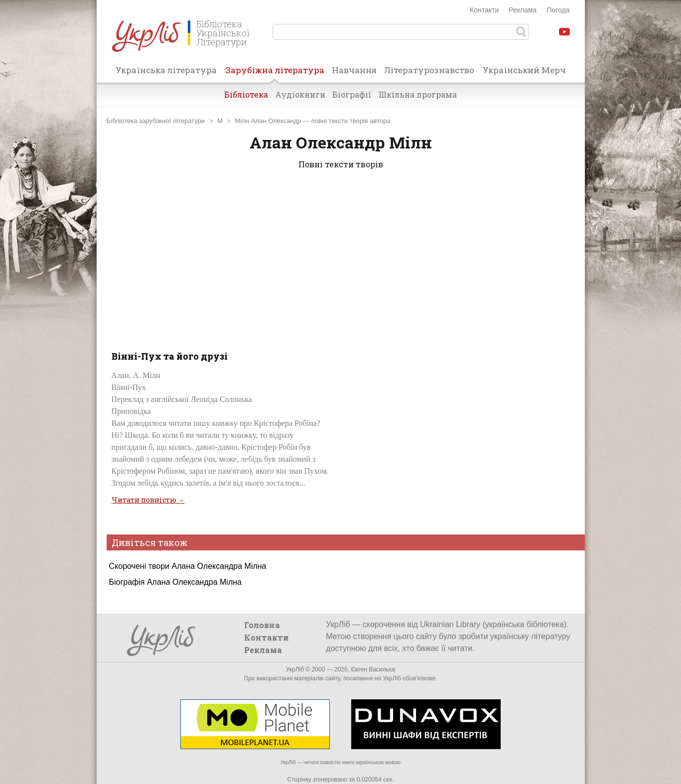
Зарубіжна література (275, 73)
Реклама (523, 10)
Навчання (354, 70)
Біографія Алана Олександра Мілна (175, 582)
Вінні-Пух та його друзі (170, 356)
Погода (558, 10)
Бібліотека (246, 94)
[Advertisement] (341, 258)
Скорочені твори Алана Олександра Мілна (188, 566)
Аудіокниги (300, 94)
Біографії (352, 94)
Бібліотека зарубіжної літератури (156, 121)
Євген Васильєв (373, 669)
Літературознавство (429, 70)
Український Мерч (524, 70)
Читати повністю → (148, 500)
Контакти (484, 10)
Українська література (166, 70)
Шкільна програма (418, 94)
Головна (262, 625)
